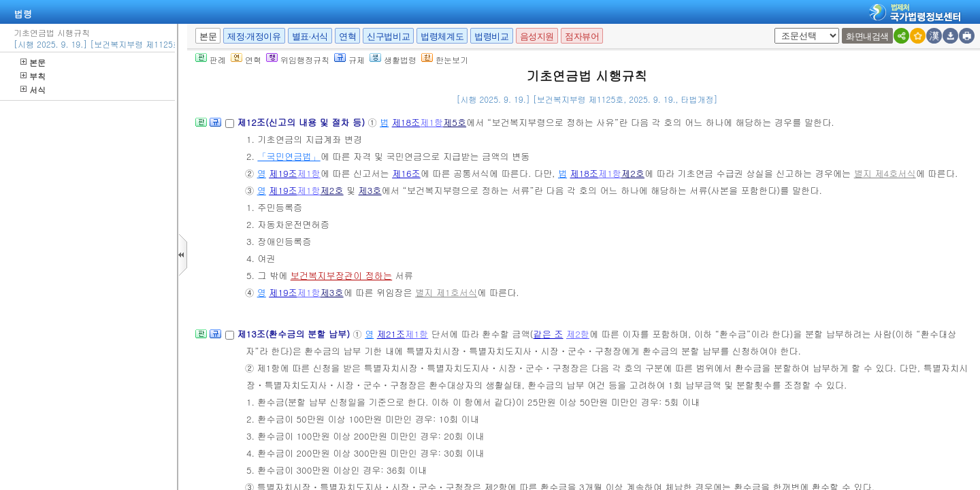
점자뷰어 (582, 36)
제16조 (406, 173)
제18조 (406, 122)
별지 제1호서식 (446, 292)
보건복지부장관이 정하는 (341, 275)
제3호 (370, 190)
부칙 (33, 76)
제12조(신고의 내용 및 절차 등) (302, 122)
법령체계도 (442, 36)
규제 (349, 60)
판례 (211, 60)
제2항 (578, 334)
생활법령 (393, 60)
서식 (33, 89)
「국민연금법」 (289, 156)
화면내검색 (867, 36)
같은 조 (549, 334)
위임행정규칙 (298, 60)
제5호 (455, 122)
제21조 (391, 334)
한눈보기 (445, 60)
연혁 (347, 36)
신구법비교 (388, 36)
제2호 (633, 173)
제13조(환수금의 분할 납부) (295, 334)
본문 (33, 62)
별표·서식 (310, 36)
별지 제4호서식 (885, 173)
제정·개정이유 (254, 36)
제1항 (431, 122)
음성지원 (537, 36)
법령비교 (491, 36)
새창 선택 (779, 28)
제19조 (283, 173)
